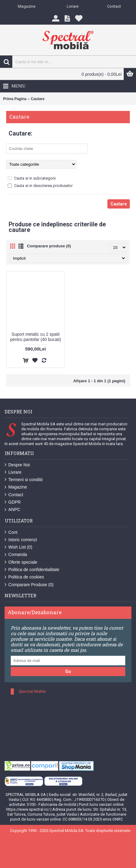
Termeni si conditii (24, 480)
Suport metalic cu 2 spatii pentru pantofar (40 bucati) (36, 337)
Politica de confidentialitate (32, 570)
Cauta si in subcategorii (32, 178)
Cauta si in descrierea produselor (40, 186)
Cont (11, 532)
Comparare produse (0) (49, 246)
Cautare (38, 99)
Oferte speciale (21, 562)
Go (68, 671)
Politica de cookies (24, 577)
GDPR (13, 502)
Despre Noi (17, 465)
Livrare (13, 472)
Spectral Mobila (32, 691)
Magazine (16, 487)
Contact (14, 495)
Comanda (16, 555)
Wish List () (18, 547)
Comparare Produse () (29, 585)
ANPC (12, 510)
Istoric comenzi (21, 540)
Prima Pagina (15, 99)
